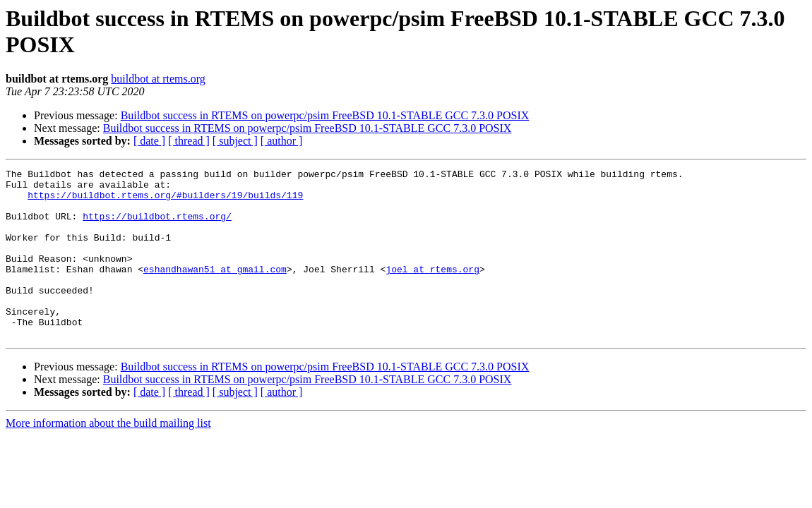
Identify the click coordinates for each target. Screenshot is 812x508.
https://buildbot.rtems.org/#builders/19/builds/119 (165, 201)
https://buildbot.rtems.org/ (157, 226)
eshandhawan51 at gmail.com (215, 290)
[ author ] (282, 141)
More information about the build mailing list (108, 457)
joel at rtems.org (432, 290)
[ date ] (149, 141)
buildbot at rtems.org (158, 79)
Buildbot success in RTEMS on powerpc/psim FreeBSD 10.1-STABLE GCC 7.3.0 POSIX (325, 115)
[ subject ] (235, 141)
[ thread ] (189, 141)
